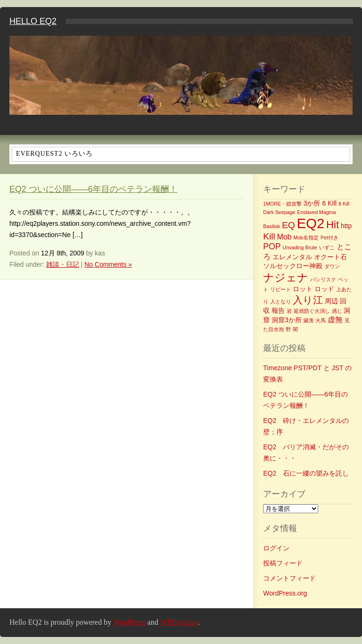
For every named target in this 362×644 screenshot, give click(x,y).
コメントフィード (290, 578)
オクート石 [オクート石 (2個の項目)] (330, 257)
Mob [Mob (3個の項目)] (284, 237)
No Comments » (108, 264)
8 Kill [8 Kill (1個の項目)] (344, 204)
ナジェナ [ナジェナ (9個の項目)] (286, 278)
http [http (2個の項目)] (346, 226)
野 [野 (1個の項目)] (288, 329)
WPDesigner (179, 622)
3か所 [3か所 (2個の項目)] (312, 203)
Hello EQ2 (33, 21)
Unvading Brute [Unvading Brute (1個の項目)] (300, 247)
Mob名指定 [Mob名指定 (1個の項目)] (306, 238)
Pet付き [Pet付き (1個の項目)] (330, 238)
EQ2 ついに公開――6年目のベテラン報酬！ (93, 189)
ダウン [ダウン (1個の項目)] (332, 266)
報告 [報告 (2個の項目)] (278, 310)
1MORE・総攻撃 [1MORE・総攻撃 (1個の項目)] (282, 204)
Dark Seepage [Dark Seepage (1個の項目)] (279, 212)
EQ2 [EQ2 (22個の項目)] (311, 223)
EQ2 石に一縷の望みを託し (306, 473)
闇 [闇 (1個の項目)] (295, 329)
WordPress (129, 622)
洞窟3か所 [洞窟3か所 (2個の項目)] (287, 320)
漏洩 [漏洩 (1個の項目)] (308, 320)
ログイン (276, 548)
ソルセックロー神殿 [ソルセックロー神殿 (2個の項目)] (293, 266)
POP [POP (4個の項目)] (272, 246)
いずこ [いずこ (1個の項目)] (327, 247)
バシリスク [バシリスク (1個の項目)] (323, 279)
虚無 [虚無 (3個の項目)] (335, 320)
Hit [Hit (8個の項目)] (333, 225)
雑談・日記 (63, 264)
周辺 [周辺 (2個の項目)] (331, 301)
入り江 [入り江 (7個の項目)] (308, 300)
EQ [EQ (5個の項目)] (289, 225)
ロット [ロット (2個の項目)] (303, 289)
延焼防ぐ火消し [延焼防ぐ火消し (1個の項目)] (312, 311)
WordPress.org (285, 593)
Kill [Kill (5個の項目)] (269, 236)
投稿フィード (283, 563)
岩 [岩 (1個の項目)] (289, 311)
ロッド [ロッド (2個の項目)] (324, 289)
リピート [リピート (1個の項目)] (281, 289)
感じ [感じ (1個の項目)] (337, 311)
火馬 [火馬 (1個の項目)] (321, 320)
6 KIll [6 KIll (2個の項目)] (329, 203)
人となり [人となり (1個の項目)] (281, 302)
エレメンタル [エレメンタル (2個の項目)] (292, 257)
